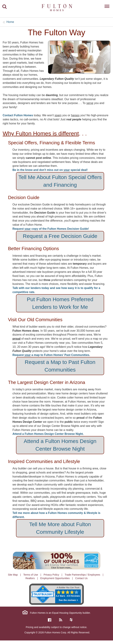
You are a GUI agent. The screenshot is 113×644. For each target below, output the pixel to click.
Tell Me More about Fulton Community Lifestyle (60, 528)
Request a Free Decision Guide (60, 236)
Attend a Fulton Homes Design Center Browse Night (60, 445)
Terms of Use (31, 575)
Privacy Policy (51, 575)
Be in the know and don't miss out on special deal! (50, 170)
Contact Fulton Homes (18, 115)
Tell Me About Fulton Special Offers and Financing (60, 181)
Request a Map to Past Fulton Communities (60, 366)
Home (10, 22)
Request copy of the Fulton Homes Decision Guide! (51, 229)
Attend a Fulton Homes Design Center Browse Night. (48, 434)
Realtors (30, 578)
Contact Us (81, 578)
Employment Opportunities (55, 578)
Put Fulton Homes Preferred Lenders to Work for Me (60, 303)
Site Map (13, 575)
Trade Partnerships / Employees (82, 575)
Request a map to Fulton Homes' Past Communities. (51, 355)
